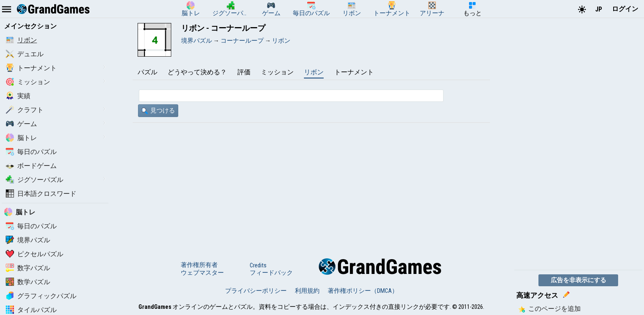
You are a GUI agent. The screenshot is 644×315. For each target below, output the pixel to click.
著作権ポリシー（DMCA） (363, 291)
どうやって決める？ (197, 72)
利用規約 (307, 291)
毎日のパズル (31, 152)
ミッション (28, 82)
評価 (244, 72)
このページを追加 (550, 309)
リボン (21, 40)
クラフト (25, 110)
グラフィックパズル (41, 296)
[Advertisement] (311, 184)
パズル (147, 72)
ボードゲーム (31, 166)
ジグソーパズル (34, 180)
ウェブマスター (202, 273)
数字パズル (28, 268)
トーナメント (31, 68)
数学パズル (28, 282)
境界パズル (28, 240)
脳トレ (21, 138)
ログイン (625, 9)
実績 (18, 96)
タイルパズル (31, 310)
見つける (158, 110)
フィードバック (271, 273)
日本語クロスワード (41, 194)
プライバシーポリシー (256, 291)
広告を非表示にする (578, 280)
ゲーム (21, 124)
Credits (258, 265)
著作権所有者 (199, 265)
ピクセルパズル (34, 254)
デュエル (25, 54)
